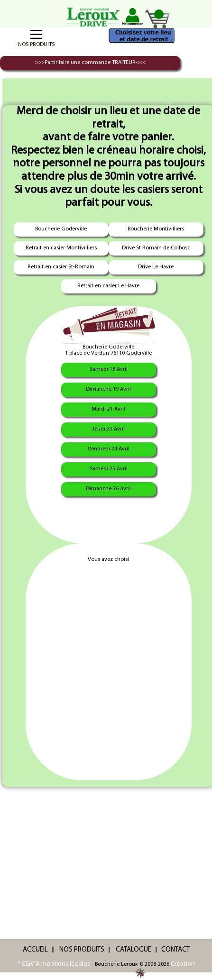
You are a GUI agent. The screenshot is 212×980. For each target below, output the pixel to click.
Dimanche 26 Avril (108, 489)
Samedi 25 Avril (109, 469)
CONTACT (175, 950)
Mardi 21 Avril (108, 409)
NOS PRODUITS (82, 950)
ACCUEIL (35, 950)
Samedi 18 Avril (109, 369)
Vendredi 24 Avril (109, 449)
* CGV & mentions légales (54, 964)
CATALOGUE (134, 950)
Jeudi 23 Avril (108, 429)
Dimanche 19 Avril (108, 389)
